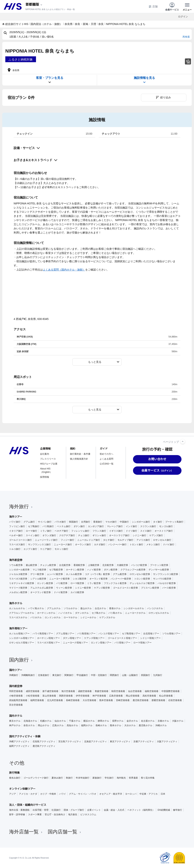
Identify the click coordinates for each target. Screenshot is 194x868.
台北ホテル (100, 608)
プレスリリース (48, 459)
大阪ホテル (178, 721)
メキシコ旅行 (153, 545)
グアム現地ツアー (65, 634)
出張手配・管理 (41, 810)
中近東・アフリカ (149, 794)
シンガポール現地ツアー (22, 638)
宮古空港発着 (16, 705)
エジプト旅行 (30, 549)
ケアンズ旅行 (156, 535)
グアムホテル (54, 608)
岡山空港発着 (133, 696)
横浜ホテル (89, 721)
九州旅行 (158, 675)
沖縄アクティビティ (19, 742)
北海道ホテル (30, 721)
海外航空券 (16, 560)
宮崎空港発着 (123, 700)
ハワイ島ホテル (36, 608)
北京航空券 (108, 565)
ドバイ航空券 (61, 592)
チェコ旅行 (84, 535)
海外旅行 (21, 507)
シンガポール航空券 (19, 570)
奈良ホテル (29, 725)
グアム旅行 (29, 522)
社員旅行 (56, 810)
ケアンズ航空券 (102, 588)
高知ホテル (72, 725)
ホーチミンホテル (46, 613)
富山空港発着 (49, 696)
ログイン (183, 17)
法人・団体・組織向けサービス (28, 805)
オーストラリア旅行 (119, 535)
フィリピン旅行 (17, 526)
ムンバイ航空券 (55, 574)
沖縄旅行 (14, 675)
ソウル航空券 (16, 565)
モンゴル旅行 (166, 526)
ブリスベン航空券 (150, 588)
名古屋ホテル (148, 721)
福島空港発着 (152, 691)
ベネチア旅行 (61, 531)
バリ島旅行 (48, 526)
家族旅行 (97, 778)
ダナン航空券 (111, 570)
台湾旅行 (86, 522)
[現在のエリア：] (34, 5)
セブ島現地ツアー (131, 634)
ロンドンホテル (53, 617)
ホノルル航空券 (74, 574)
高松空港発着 (149, 696)
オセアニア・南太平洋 (111, 794)
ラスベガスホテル (18, 617)
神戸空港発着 (99, 696)
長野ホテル (118, 721)
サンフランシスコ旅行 (39, 545)
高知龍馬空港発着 (18, 700)
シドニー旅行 (139, 535)
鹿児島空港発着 (141, 700)
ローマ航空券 (77, 583)
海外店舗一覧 (26, 832)
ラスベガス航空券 (18, 579)
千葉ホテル (75, 721)
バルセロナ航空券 (167, 583)
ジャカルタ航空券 (18, 574)
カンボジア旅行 (96, 526)
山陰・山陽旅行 (130, 675)
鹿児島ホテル (145, 725)
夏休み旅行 (57, 778)
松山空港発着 (166, 696)
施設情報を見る (144, 80)
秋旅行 (69, 778)
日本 (163, 794)
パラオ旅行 (60, 522)
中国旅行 (124, 522)
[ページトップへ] (183, 441)
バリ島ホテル (115, 613)
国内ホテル (16, 716)
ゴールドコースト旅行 (20, 540)
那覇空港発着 (158, 700)
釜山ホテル (86, 608)
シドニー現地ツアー (150, 638)
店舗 (153, 7)
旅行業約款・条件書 (80, 454)
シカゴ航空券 (80, 579)
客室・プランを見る (50, 80)
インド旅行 (131, 526)
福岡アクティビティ (19, 746)
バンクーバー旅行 (117, 545)
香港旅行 (98, 522)
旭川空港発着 (68, 691)
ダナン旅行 (79, 526)
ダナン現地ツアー (72, 638)
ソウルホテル (70, 608)
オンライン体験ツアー (22, 789)
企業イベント (94, 810)
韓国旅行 (74, 522)
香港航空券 (79, 565)
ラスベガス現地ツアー (48, 643)
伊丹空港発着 (83, 696)
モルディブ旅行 (125, 540)
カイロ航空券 (77, 592)
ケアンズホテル (107, 617)
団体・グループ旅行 (74, 810)
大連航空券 (122, 565)
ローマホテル (70, 617)
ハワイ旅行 (15, 522)
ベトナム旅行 (64, 526)
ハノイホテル (65, 613)
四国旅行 (145, 675)
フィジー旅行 (67, 540)
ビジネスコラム (88, 814)
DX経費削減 (164, 810)
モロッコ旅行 (61, 549)
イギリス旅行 (116, 531)
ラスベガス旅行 (17, 545)
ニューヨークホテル (135, 613)
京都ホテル (163, 721)
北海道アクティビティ (95, 742)
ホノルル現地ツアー (19, 634)
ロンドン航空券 (45, 583)
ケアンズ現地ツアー (94, 638)
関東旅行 (69, 675)
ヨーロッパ (131, 794)
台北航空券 (65, 565)
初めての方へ (106, 454)
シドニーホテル (88, 617)
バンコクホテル (155, 608)
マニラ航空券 (39, 570)
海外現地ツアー (18, 628)
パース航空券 (169, 588)
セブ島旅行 (34, 526)
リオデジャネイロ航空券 (22, 583)
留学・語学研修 (17, 814)
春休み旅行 (15, 778)
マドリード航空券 (18, 588)
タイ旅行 (158, 522)
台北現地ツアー (151, 634)
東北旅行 (57, 675)
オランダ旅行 (49, 535)
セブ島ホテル (99, 613)
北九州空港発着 (55, 700)
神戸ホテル (15, 725)
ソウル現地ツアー (171, 634)
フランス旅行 (99, 531)
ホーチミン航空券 (75, 570)
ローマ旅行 (31, 531)
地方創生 (73, 814)
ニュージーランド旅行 (46, 540)
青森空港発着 (102, 691)
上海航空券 (94, 565)
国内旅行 (21, 660)
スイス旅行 (146, 531)
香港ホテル (115, 608)
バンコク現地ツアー (109, 634)
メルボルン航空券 (18, 592)
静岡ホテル (103, 721)
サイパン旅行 (45, 522)
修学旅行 (178, 810)
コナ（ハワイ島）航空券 (97, 574)
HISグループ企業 (49, 464)
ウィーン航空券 (64, 588)
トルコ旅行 (15, 549)
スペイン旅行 (33, 535)
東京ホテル (15, 721)
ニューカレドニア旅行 (89, 540)
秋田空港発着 (118, 691)
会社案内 (45, 454)
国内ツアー (16, 670)
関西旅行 (114, 675)
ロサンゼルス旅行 (162, 540)
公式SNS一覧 (107, 464)
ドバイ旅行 (169, 545)
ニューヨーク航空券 (59, 579)
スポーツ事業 (35, 814)
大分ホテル (130, 725)
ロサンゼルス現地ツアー (22, 643)
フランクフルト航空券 (115, 583)
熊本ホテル (116, 725)
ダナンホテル (82, 613)
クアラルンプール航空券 (133, 570)
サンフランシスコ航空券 (166, 574)
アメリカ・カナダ (28, 794)
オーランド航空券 (99, 579)
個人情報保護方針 (79, 459)
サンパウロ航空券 (162, 579)
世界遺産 (133, 778)
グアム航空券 (120, 574)
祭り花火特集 (148, 778)
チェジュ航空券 (48, 565)
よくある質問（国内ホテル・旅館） (64, 270)
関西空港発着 (66, 696)
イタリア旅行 (16, 531)
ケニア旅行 (46, 549)
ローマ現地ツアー (142, 643)
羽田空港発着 (16, 691)
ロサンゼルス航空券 (140, 574)
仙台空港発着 (135, 691)
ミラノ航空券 (94, 583)
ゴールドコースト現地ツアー (122, 638)
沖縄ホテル (161, 725)
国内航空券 (16, 686)
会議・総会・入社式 (114, 810)
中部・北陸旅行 (99, 675)
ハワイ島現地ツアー (43, 634)
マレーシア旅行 (115, 526)
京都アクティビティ (144, 742)
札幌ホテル (46, 721)
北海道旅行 (44, 675)
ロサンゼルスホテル (159, 613)
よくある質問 (106, 459)
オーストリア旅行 (164, 531)
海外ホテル (16, 603)
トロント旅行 (136, 545)
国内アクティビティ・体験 (25, 736)
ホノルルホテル (17, 608)
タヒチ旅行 (109, 540)
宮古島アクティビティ (70, 742)
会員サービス (172, 6)
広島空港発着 (116, 696)
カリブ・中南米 (48, 794)
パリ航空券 (62, 583)
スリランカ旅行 (148, 526)
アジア (13, 794)
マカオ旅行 (111, 522)
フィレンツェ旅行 (80, 531)
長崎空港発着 (73, 700)
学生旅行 (109, 778)
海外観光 (121, 778)
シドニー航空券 (83, 588)
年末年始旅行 (83, 778)
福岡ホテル (87, 725)
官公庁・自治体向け (55, 814)
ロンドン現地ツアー (101, 643)
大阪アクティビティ (167, 742)
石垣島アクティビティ (44, 742)
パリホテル (36, 617)
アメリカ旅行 (143, 540)
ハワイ (63, 794)
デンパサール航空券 (159, 570)
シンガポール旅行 (141, 522)
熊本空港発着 (106, 700)
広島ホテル (58, 725)
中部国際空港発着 (171, 691)
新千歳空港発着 (50, 691)
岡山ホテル (44, 725)
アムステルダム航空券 (42, 588)
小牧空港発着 (16, 696)
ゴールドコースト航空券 (125, 588)
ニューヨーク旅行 (63, 545)
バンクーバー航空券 (121, 579)
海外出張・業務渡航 (19, 810)
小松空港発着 (33, 696)
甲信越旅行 (82, 675)
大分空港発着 (89, 700)
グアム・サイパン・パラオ (83, 794)
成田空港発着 (33, 691)
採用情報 (45, 477)
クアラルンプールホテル (22, 613)
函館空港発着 (85, 691)
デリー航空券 (37, 574)
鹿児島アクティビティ (44, 746)
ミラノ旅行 (46, 531)
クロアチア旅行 (67, 535)
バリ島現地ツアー (86, 634)
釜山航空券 (31, 565)
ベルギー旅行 (16, 535)
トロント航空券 (142, 579)
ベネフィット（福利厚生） (141, 810)
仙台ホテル (60, 721)
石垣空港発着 (175, 700)
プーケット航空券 (159, 565)
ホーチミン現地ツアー (48, 638)
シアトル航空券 (38, 579)
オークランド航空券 (41, 592)
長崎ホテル (101, 725)
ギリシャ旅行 (99, 535)
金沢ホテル (132, 721)
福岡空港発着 (37, 700)
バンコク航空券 (139, 565)
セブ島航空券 (56, 570)
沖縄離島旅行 (28, 675)
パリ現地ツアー (122, 643)
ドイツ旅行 (131, 531)
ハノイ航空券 (94, 570)
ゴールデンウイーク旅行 (36, 778)
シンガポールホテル (134, 608)
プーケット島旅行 (174, 522)
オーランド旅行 (83, 545)
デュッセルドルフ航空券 (142, 583)
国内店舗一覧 (65, 832)
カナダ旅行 (100, 545)
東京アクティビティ (120, 742)
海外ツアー (16, 517)
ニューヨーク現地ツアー (75, 643)
